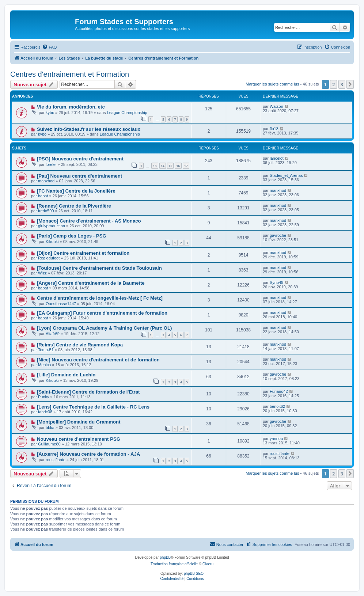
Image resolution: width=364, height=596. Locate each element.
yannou (276, 439)
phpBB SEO (194, 574)
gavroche (278, 235)
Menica (44, 365)
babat (43, 196)
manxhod (46, 181)
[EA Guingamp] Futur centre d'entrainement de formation (102, 313)
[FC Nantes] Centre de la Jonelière (76, 191)
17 (186, 166)
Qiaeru (208, 564)
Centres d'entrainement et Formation (70, 74)
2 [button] (333, 84)
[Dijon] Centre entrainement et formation (83, 253)
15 (170, 166)
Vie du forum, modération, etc (71, 107)
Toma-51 (46, 350)
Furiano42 (279, 391)
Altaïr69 (53, 334)
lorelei (51, 164)
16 (178, 166)
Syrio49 (276, 282)
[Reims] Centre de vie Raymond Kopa (80, 345)
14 (163, 166)
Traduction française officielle (174, 564)
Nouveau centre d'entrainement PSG (79, 439)
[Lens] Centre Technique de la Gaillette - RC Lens (93, 407)
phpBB (165, 557)
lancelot (277, 158)
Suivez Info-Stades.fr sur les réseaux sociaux (89, 129)
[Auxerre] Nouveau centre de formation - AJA (88, 454)
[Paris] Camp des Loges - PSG (72, 236)
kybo (50, 113)
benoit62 (277, 406)
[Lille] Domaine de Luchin (66, 375)
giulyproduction (52, 226)
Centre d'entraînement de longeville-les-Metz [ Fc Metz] (100, 298)
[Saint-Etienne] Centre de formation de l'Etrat (88, 392)
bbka (50, 428)
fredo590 (46, 211)
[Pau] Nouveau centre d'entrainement (79, 176)
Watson (276, 106)
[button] (350, 84)
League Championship (127, 113)
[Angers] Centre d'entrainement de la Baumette (91, 283)
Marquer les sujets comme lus (272, 84)
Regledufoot (49, 258)
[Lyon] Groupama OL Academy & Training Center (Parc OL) (105, 328)
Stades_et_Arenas (286, 175)
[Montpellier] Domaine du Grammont (79, 422)
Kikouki (52, 242)
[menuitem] (49, 47)
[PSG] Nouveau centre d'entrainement (80, 159)
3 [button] (342, 84)
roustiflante (56, 460)
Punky (44, 397)
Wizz (42, 273)
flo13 (274, 129)
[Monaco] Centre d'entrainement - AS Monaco (89, 221)
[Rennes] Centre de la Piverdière (74, 206)
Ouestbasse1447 (61, 304)
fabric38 (45, 412)
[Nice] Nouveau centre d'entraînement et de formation (98, 360)
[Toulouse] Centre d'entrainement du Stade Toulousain (99, 268)
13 (155, 166)
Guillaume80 (49, 444)
